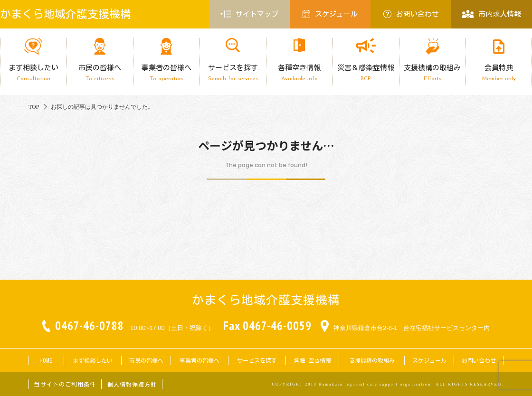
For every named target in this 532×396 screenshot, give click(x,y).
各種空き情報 (299, 73)
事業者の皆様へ (166, 73)
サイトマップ (249, 14)
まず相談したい (33, 73)
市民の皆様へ (100, 73)
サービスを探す (233, 73)
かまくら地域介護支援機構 (66, 14)
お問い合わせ (411, 14)
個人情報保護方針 (132, 384)
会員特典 (499, 73)
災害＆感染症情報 (366, 73)
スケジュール (330, 14)
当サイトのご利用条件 (65, 384)
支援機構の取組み (432, 73)
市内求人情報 (491, 14)
